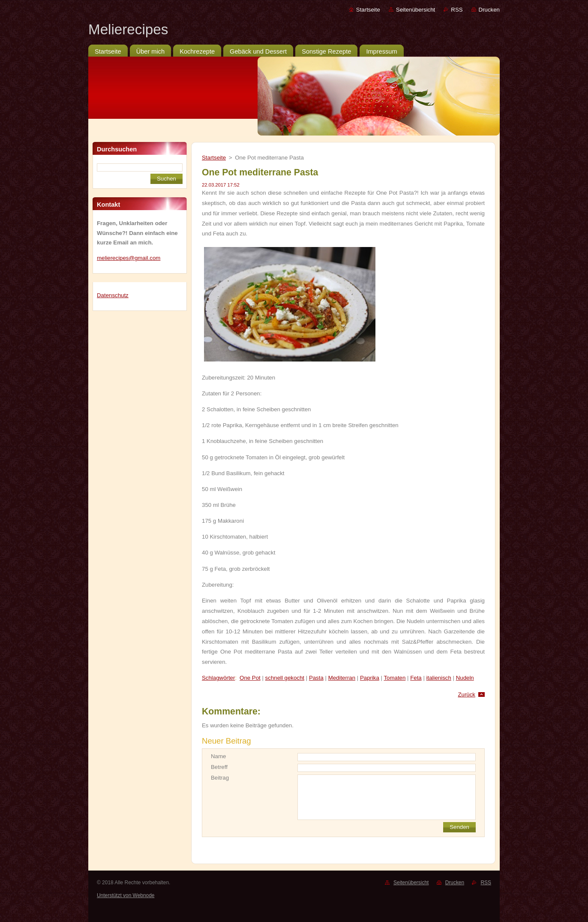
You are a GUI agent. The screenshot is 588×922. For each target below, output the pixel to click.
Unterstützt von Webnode (126, 895)
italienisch (439, 678)
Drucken (489, 10)
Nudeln (465, 678)
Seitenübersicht (415, 10)
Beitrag (220, 778)
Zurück (466, 695)
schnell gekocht (285, 678)
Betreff (219, 767)
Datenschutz (113, 295)
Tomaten (394, 678)
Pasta (316, 678)
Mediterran (342, 678)
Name (218, 756)
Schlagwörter (218, 678)
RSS (457, 10)
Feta (416, 678)
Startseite (368, 10)
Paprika (370, 678)
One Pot (250, 678)
